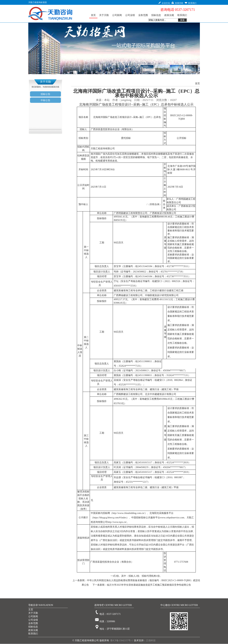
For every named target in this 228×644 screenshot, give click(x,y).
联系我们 (33, 634)
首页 (197, 84)
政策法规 (33, 630)
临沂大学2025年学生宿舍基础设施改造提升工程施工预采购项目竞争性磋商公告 (149, 585)
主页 (31, 610)
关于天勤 (33, 613)
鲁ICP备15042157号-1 (122, 640)
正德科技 (151, 640)
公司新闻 (33, 616)
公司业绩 (33, 620)
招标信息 (33, 627)
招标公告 (45, 94)
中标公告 (45, 100)
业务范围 (33, 623)
